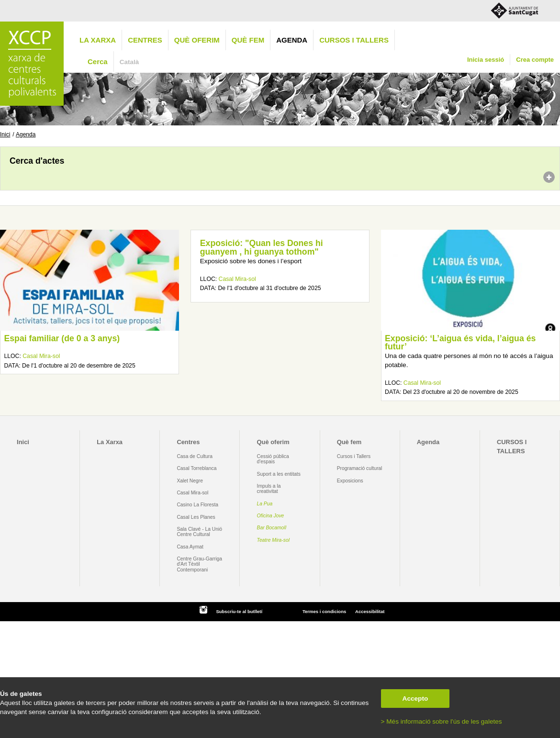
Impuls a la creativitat (269, 489)
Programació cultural (360, 468)
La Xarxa (98, 40)
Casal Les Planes (196, 517)
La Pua (265, 504)
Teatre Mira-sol (274, 540)
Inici (5, 134)
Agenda (292, 40)
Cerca (98, 61)
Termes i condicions (324, 611)
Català (129, 62)
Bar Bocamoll (272, 528)
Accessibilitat (370, 611)
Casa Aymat (190, 547)
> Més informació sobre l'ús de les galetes (442, 721)
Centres (145, 40)
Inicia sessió (486, 60)
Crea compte (535, 60)
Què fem (248, 40)
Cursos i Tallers (354, 456)
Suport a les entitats (279, 474)
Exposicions (350, 481)
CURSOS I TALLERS (354, 40)
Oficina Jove (271, 516)
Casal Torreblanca (196, 468)
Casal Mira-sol (41, 356)
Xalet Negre (190, 481)
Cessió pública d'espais (273, 459)
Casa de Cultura (195, 456)
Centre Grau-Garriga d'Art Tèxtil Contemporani (199, 564)
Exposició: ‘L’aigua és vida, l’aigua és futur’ (460, 343)
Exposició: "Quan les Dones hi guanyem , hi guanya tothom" (262, 247)
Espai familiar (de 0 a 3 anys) (62, 338)
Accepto (415, 699)
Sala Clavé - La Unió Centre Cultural (199, 532)
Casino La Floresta (197, 505)
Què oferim (197, 40)
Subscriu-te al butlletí (239, 611)
